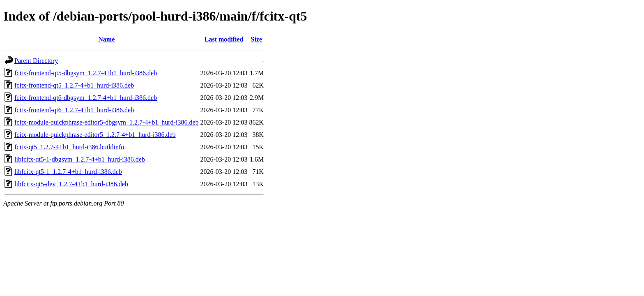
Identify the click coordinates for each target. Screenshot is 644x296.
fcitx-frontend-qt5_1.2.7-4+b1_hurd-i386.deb (74, 85)
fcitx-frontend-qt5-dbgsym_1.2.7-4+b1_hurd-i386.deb (86, 73)
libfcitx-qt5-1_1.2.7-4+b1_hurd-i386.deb (68, 172)
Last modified (224, 39)
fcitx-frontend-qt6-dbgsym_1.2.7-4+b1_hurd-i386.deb (86, 98)
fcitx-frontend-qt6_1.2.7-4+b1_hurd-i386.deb (74, 110)
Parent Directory (36, 61)
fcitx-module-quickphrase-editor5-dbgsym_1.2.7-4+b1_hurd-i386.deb (106, 122)
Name (106, 39)
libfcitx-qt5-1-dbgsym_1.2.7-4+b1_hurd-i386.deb (80, 159)
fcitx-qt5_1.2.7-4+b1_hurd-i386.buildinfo (69, 147)
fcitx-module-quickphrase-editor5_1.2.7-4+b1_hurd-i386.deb (95, 135)
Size (257, 39)
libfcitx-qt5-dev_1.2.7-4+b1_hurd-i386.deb (71, 184)
